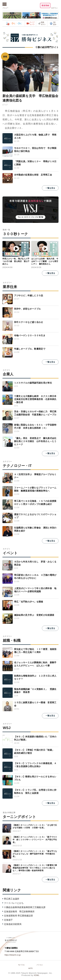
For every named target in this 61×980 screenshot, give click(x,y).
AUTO (30, 968)
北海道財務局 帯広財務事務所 (19, 912)
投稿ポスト (43, 23)
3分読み (53, 23)
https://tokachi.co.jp (13, 955)
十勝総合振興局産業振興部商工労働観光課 (25, 907)
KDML (37, 975)
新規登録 (45, 5)
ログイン (54, 8)
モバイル (21, 965)
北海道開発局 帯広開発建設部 (18, 916)
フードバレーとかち (14, 903)
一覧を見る (50, 188)
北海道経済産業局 (13, 924)
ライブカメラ (32, 23)
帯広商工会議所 (12, 899)
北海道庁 (8, 920)
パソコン (40, 965)
